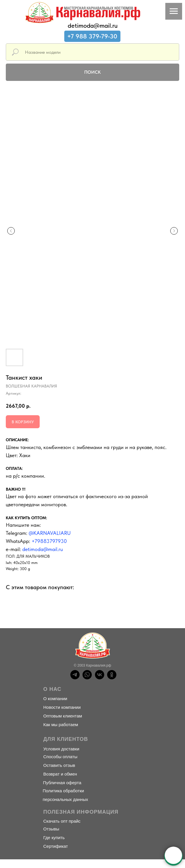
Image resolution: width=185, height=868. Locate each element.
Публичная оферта (62, 783)
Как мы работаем (61, 725)
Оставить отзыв (59, 765)
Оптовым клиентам (63, 716)
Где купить (54, 838)
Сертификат (56, 846)
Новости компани (61, 707)
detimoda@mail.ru (93, 25)
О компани (54, 699)
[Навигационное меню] (174, 11)
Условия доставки (61, 749)
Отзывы (51, 829)
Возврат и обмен (60, 774)
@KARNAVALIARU (50, 533)
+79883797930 (49, 541)
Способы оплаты (61, 757)
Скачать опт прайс (62, 821)
